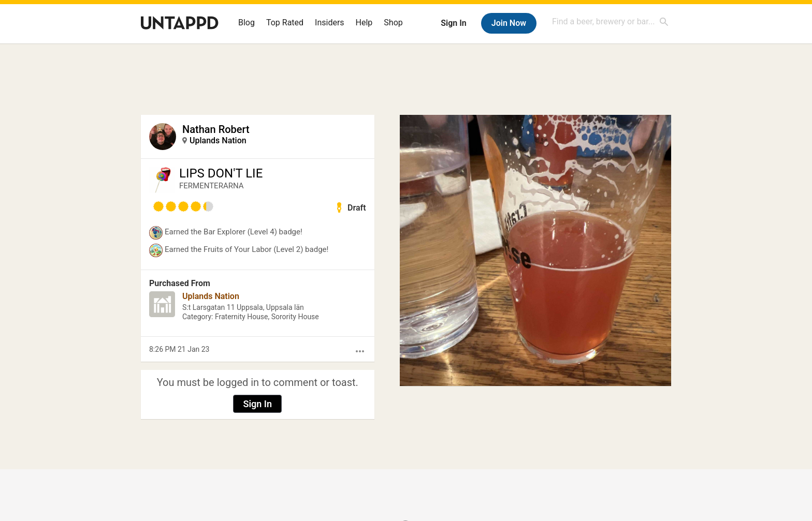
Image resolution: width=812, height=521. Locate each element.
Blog (247, 23)
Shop (393, 23)
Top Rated (285, 23)
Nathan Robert (216, 129)
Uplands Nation (218, 140)
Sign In (453, 23)
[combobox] (611, 21)
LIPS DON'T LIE (221, 173)
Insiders (330, 23)
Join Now (509, 23)
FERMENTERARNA (212, 186)
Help (364, 23)
